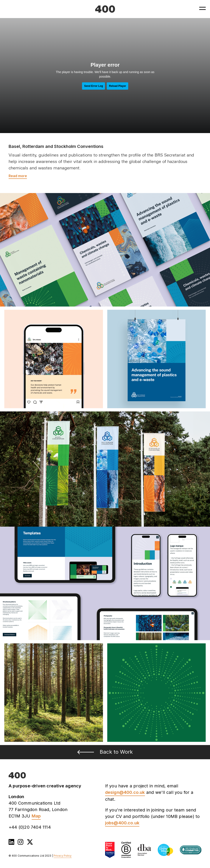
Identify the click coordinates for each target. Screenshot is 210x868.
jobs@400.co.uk (122, 823)
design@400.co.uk (125, 792)
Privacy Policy (63, 856)
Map (36, 816)
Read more (18, 176)
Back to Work (105, 752)
